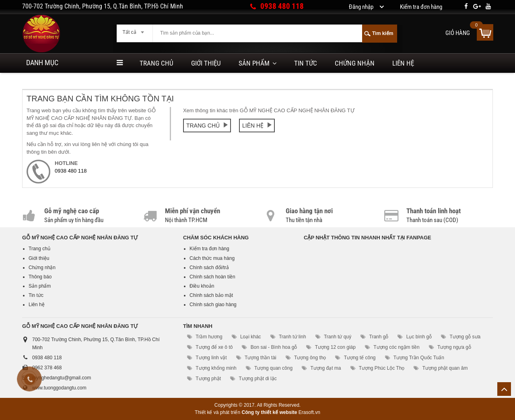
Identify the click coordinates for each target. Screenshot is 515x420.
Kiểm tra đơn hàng (209, 249)
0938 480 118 (282, 6)
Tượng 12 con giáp (335, 347)
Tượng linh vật (211, 358)
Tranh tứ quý (338, 337)
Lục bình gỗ (419, 337)
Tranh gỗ (379, 337)
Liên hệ (403, 63)
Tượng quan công (273, 368)
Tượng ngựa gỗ (454, 347)
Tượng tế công (360, 358)
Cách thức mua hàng (212, 258)
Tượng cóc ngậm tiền (396, 347)
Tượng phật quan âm (445, 368)
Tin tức (306, 63)
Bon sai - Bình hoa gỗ (274, 347)
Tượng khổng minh (216, 368)
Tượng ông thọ (310, 358)
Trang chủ (157, 63)
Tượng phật (208, 379)
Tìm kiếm (383, 33)
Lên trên (504, 389)
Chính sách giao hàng (213, 305)
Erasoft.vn (309, 412)
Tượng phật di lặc (257, 379)
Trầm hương (209, 337)
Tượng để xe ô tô (214, 347)
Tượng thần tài (261, 358)
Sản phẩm (254, 63)
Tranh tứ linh (293, 337)
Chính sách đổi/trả (209, 268)
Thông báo (40, 277)
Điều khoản (202, 286)
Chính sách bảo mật (211, 295)
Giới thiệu (206, 63)
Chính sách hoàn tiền (212, 277)
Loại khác (251, 337)
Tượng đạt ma (325, 368)
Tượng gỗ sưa (465, 337)
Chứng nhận (355, 63)
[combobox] (135, 30)
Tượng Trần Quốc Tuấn (419, 358)
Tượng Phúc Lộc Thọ (382, 368)
